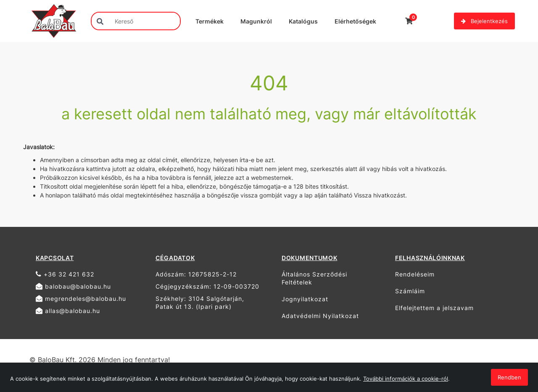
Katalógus (303, 21)
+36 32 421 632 (65, 274)
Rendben (509, 377)
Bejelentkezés (484, 21)
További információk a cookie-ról (406, 379)
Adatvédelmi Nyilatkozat (320, 316)
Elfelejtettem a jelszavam (434, 308)
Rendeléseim (415, 274)
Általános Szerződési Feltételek (314, 278)
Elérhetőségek (355, 21)
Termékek (210, 21)
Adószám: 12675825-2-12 (196, 274)
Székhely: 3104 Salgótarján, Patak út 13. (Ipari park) (200, 303)
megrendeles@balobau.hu (81, 299)
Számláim (410, 291)
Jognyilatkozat (305, 299)
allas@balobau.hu (68, 311)
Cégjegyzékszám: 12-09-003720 (207, 286)
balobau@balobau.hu (73, 286)
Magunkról (256, 21)
